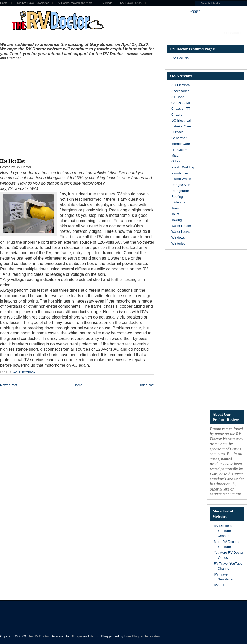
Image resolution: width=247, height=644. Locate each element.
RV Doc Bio (180, 58)
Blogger (194, 11)
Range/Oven (181, 185)
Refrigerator (180, 191)
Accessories (180, 91)
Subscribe (233, 33)
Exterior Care (181, 126)
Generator (179, 138)
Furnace (178, 132)
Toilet (175, 214)
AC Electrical (25, 372)
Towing (177, 220)
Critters (177, 114)
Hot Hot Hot (12, 161)
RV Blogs (106, 3)
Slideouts (178, 202)
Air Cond (178, 97)
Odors (176, 161)
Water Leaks (181, 232)
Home (78, 385)
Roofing (177, 197)
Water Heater (181, 226)
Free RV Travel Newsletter (32, 3)
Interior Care (181, 144)
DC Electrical (181, 120)
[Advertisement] (48, 108)
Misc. (175, 155)
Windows (178, 238)
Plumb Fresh (181, 173)
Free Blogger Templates (142, 636)
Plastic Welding (183, 167)
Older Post (147, 385)
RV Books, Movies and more (74, 3)
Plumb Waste (181, 179)
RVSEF (219, 585)
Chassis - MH (181, 103)
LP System (179, 150)
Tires (175, 208)
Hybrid (94, 636)
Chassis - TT (181, 109)
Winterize (178, 243)
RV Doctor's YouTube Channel (223, 531)
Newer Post (9, 385)
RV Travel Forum (131, 3)
